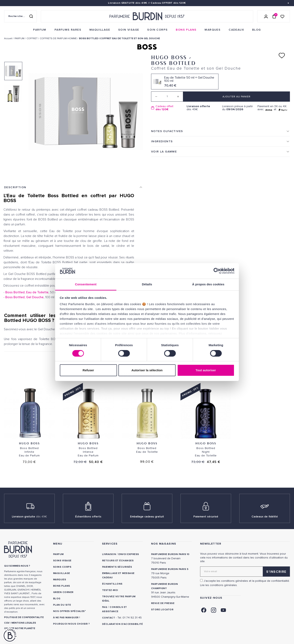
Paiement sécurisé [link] (206, 517)
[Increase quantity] (178, 97)
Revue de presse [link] (163, 603)
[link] (40, 30)
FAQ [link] (105, 607)
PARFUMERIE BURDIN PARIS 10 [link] (170, 554)
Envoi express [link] (129, 554)
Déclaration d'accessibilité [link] (122, 624)
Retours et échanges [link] (118, 561)
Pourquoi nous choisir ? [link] (71, 624)
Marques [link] (60, 580)
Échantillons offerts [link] (88, 517)
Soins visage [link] (62, 561)
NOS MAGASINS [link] (164, 544)
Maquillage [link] (62, 573)
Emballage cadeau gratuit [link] (147, 517)
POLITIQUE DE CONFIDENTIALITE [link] (24, 617)
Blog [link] (57, 599)
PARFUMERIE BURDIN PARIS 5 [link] (170, 569)
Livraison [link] (109, 554)
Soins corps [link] (62, 567)
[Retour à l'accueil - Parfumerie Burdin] (147, 16)
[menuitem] (40, 30)
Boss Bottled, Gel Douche (24, 297)
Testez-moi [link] (110, 590)
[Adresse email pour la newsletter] (245, 572)
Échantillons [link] (112, 584)
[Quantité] (167, 97)
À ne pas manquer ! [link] (67, 618)
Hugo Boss (29, 443)
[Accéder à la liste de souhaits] (282, 16)
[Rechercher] (31, 16)
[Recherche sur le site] (20, 16)
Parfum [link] (58, 554)
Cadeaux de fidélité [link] (265, 517)
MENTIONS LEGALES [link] (24, 623)
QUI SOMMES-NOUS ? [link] (17, 566)
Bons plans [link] (62, 586)
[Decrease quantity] (156, 97)
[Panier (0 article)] (274, 16)
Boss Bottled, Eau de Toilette (27, 292)
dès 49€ (203, 108)
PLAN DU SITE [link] (62, 605)
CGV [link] (7, 623)
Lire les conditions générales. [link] (219, 585)
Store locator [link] (162, 610)
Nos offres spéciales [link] (69, 611)
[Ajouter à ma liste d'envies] (282, 56)
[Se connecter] (266, 16)
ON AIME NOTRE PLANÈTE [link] (20, 628)
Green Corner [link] (63, 592)
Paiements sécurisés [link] (117, 567)
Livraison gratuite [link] (29, 517)
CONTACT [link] (109, 618)
